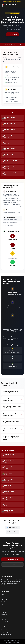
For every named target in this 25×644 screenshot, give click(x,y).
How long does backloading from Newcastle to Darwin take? (12, 392)
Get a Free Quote (12, 34)
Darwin (19, 44)
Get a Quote (4, 599)
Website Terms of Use (6, 635)
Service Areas (4, 612)
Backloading (7, 44)
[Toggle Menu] (22, 5)
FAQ (2, 604)
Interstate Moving (5, 617)
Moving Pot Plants (5, 622)
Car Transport (4, 619)
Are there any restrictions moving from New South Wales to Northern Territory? (12, 438)
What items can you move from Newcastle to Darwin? (12, 415)
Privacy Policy (13, 360)
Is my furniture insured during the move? (12, 422)
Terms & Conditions (6, 632)
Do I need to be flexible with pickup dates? (12, 430)
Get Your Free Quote (13, 559)
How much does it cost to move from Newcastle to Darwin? (12, 400)
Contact (3, 602)
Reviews (3, 597)
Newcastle (13, 44)
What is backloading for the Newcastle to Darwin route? (12, 407)
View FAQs (12, 564)
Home (2, 44)
